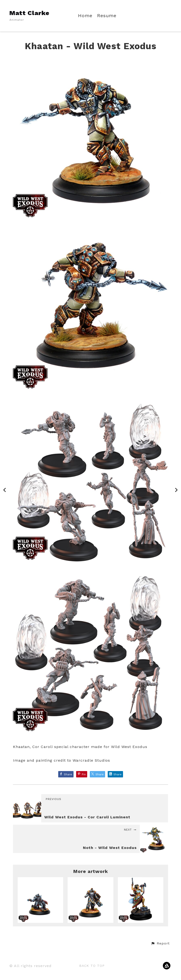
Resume (107, 16)
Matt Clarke (29, 13)
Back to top (92, 966)
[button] (160, 944)
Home (85, 16)
